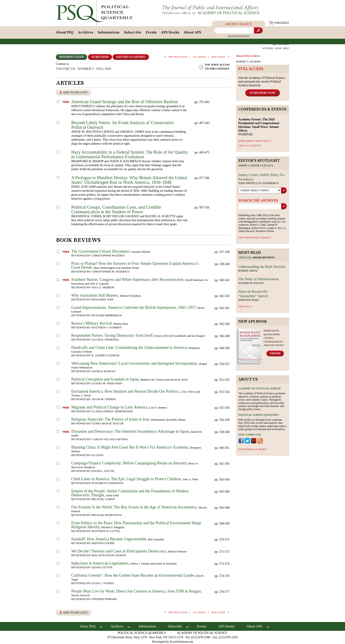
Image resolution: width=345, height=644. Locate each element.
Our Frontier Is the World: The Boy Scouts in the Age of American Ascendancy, (135, 507)
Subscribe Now (263, 93)
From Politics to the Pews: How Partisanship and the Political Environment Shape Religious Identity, (136, 525)
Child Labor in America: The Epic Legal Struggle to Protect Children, (127, 479)
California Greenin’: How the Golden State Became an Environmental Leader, (133, 575)
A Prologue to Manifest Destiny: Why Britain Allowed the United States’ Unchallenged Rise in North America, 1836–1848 (129, 180)
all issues (200, 57)
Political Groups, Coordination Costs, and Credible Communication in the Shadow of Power (116, 209)
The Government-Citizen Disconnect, (101, 251)
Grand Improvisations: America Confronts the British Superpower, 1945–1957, (134, 307)
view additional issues (253, 237)
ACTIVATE (268, 48)
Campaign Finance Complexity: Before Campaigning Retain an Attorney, (129, 463)
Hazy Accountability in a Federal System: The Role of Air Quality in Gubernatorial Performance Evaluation (130, 154)
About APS (192, 32)
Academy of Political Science (228, 13)
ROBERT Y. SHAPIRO (249, 62)
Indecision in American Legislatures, (100, 563)
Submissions (109, 32)
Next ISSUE (218, 57)
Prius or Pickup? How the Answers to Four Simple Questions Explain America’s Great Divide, (135, 265)
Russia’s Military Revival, (92, 323)
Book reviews (264, 258)
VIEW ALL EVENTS (249, 145)
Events (151, 32)
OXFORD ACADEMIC (131, 57)
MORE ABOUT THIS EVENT (253, 141)
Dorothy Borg (249, 300)
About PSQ (65, 32)
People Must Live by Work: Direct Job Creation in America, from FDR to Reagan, (137, 591)
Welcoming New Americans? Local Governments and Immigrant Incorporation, (135, 363)
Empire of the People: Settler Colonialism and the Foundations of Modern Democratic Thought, (130, 493)
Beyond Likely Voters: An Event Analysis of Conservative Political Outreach (123, 125)
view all (244, 306)
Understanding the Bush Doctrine (262, 267)
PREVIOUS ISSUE (178, 57)
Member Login (72, 57)
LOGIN (278, 48)
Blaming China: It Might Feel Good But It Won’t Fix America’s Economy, (130, 447)
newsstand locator (251, 449)
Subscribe (133, 32)
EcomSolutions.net (182, 642)
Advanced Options (239, 36)
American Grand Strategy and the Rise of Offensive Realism (125, 102)
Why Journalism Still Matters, (95, 295)
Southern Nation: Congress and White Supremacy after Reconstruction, (128, 280)
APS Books (170, 32)
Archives (86, 32)
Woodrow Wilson (251, 283)
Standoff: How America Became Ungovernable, (109, 539)
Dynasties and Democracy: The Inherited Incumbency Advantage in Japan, (131, 431)
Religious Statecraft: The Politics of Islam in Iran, (111, 419)
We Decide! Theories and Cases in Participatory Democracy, (119, 551)
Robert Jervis (248, 271)
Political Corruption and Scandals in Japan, (106, 379)
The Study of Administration (259, 279)
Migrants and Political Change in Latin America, (110, 407)
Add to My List (75, 92)
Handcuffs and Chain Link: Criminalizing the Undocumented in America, (130, 348)
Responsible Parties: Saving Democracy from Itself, (112, 335)
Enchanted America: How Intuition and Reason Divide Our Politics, (125, 391)
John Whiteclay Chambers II (258, 183)
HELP (286, 48)
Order (275, 353)
